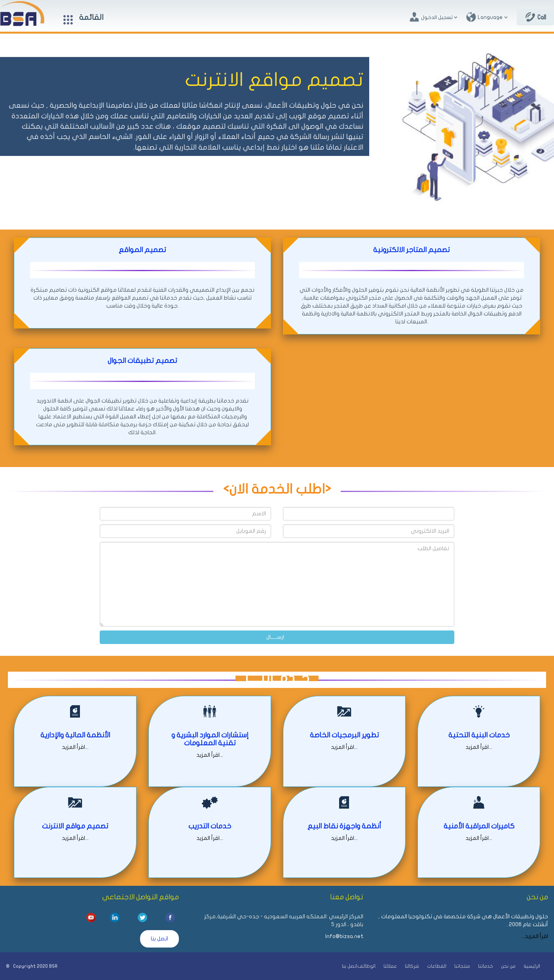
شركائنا (412, 966)
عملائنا (390, 966)
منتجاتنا (462, 966)
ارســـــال (275, 637)
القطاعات (437, 966)
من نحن (508, 966)
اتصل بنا (159, 939)
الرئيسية (532, 966)
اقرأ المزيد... (75, 747)
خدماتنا (486, 966)
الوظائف (366, 966)
